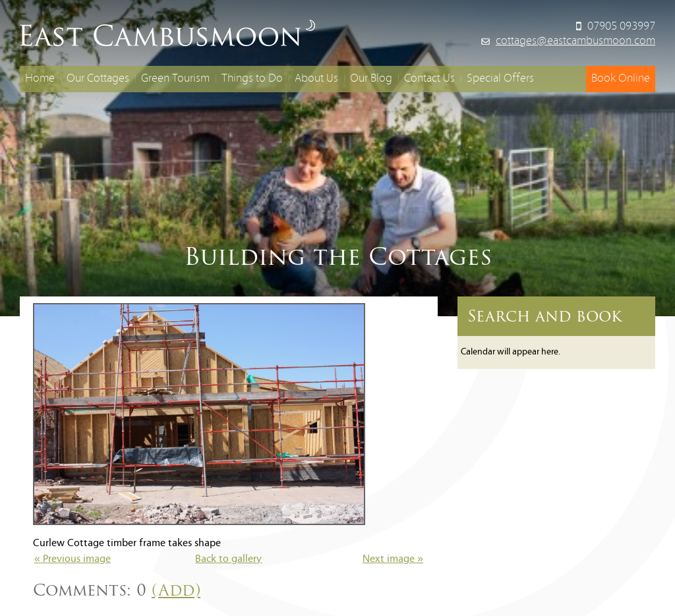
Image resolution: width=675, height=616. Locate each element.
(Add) (176, 590)
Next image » (393, 559)
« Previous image (73, 559)
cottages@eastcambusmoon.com (575, 41)
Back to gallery (228, 559)
